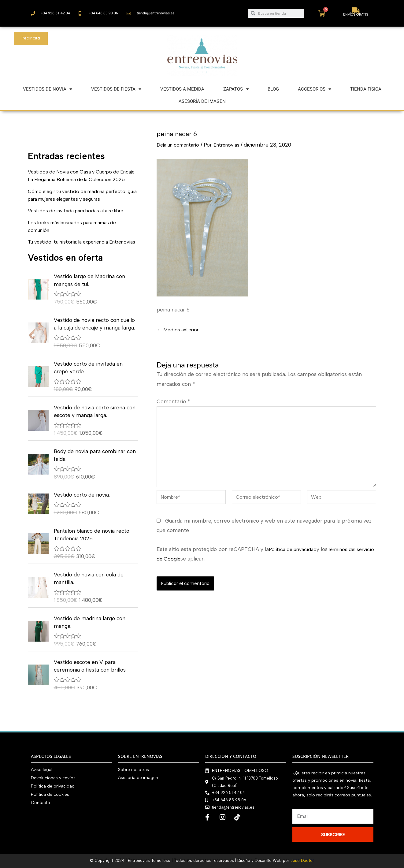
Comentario (173, 401)
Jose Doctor (302, 861)
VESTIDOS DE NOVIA (48, 89)
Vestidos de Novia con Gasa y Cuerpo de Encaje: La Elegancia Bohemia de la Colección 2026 (78, 179)
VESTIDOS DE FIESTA (116, 89)
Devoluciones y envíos (53, 778)
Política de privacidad (295, 555)
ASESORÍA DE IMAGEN (202, 101)
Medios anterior (180, 330)
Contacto (41, 801)
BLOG (273, 89)
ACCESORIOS (315, 89)
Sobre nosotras (133, 770)
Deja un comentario (181, 145)
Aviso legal (42, 770)
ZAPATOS (236, 89)
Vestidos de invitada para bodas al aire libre (81, 218)
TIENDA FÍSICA (366, 89)
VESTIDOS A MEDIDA (182, 89)
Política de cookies (50, 793)
